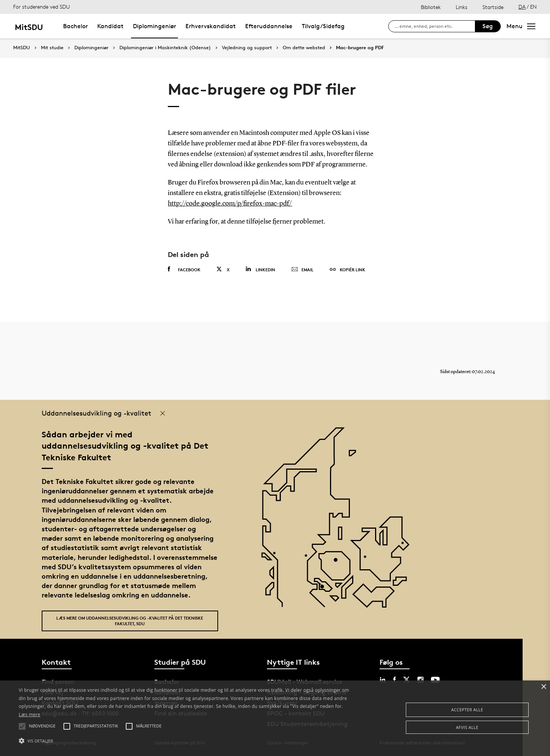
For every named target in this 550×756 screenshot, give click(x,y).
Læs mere (29, 714)
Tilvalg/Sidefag (323, 26)
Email (302, 270)
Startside (493, 7)
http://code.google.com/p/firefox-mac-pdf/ (230, 204)
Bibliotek (431, 7)
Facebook (184, 269)
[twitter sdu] (407, 680)
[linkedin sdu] (383, 680)
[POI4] (338, 563)
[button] (185, 741)
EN (533, 7)
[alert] (275, 718)
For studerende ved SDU (41, 7)
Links (462, 7)
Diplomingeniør (154, 26)
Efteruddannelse (269, 26)
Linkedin (260, 269)
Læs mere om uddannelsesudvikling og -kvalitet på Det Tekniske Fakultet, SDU (130, 621)
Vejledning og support (247, 48)
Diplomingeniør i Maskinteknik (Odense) (165, 48)
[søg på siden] (435, 26)
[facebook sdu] (394, 680)
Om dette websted (304, 48)
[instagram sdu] (420, 680)
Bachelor (75, 26)
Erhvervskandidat (211, 26)
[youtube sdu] (435, 680)
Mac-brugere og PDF (360, 48)
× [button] (543, 687)
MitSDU (22, 48)
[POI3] (325, 589)
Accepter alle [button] (467, 710)
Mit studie (52, 48)
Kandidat (110, 26)
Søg (488, 26)
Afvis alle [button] (467, 727)
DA (522, 7)
